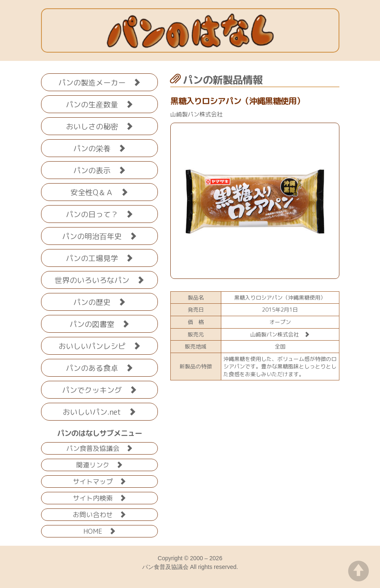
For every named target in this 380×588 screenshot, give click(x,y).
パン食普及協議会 (99, 448)
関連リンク (99, 464)
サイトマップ (99, 481)
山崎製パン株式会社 (280, 334)
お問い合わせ (99, 514)
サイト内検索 (99, 497)
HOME (99, 531)
